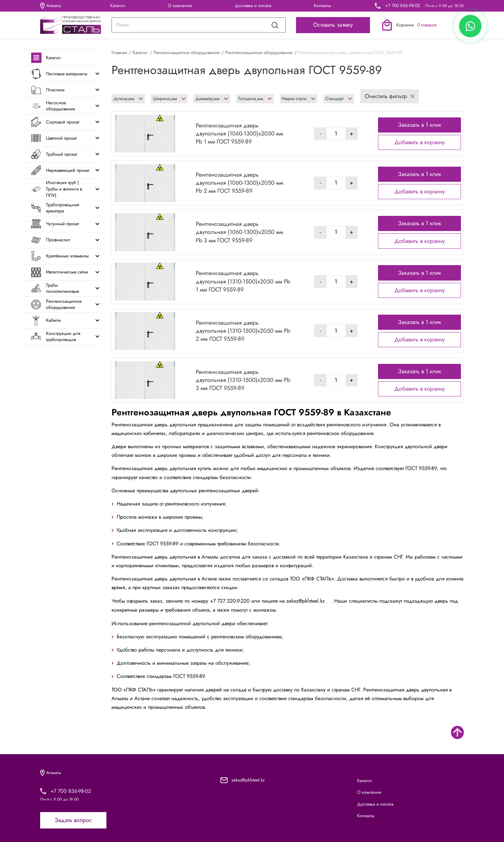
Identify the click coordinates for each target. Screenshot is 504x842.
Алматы (51, 6)
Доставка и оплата (253, 5)
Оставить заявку (333, 25)
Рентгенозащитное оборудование (259, 52)
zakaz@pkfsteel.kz (309, 601)
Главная (119, 52)
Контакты (322, 5)
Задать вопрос (73, 820)
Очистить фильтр (390, 96)
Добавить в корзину (420, 142)
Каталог (118, 5)
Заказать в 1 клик (420, 125)
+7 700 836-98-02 (403, 6)
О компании (180, 5)
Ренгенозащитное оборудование (187, 52)
